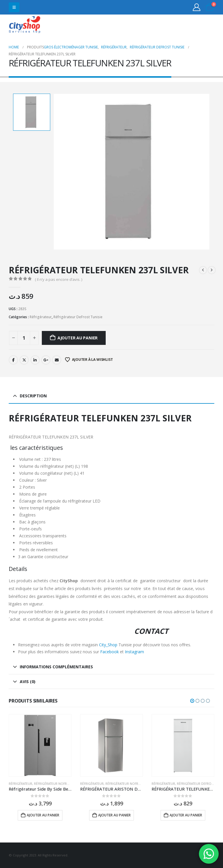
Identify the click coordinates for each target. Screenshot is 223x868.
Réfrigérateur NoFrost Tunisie (59, 784)
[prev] (203, 270)
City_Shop (108, 645)
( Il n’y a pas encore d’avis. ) (59, 279)
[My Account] (197, 7)
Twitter (24, 360)
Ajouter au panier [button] (43, 815)
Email (57, 360)
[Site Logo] (25, 25)
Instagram (134, 652)
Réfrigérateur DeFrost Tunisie (78, 317)
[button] (14, 7)
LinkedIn (35, 360)
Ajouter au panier (78, 338)
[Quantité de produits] (24, 338)
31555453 (192, 25)
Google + (46, 360)
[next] (212, 270)
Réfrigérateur (41, 317)
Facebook (13, 360)
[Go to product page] (40, 745)
